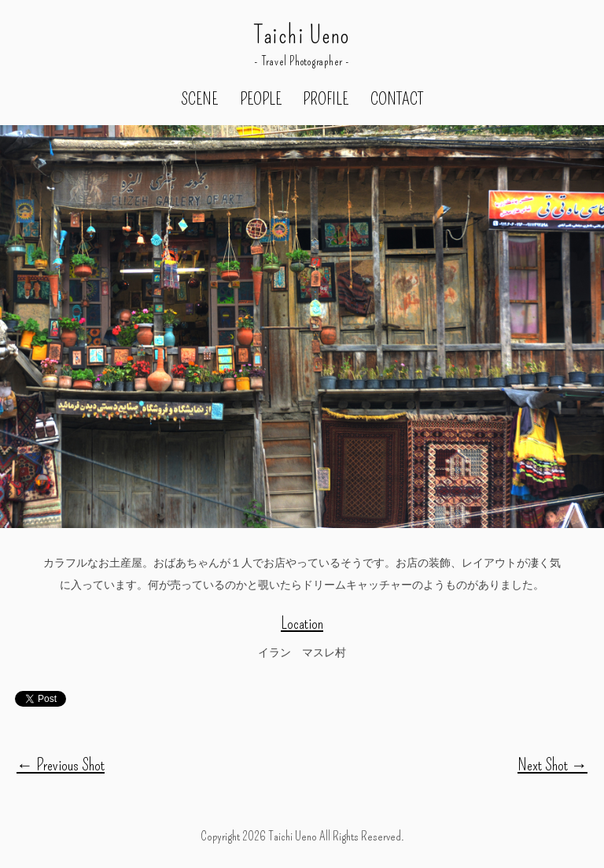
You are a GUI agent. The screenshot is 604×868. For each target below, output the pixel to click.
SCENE (199, 100)
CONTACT (397, 100)
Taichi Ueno (302, 36)
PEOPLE (261, 100)
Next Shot (552, 765)
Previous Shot (61, 765)
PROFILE (326, 100)
